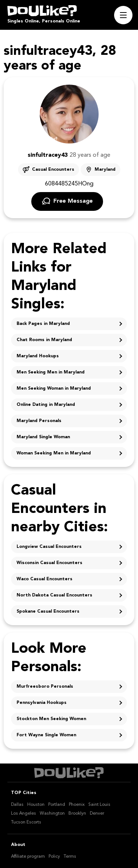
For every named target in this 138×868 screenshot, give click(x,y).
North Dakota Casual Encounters (54, 595)
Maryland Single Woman (43, 437)
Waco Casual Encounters (45, 579)
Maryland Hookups (38, 356)
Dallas (17, 805)
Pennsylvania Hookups (42, 703)
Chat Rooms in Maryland (44, 340)
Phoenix (77, 805)
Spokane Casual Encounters (48, 612)
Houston (36, 805)
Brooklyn (77, 814)
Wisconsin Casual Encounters (49, 563)
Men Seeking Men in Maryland (51, 372)
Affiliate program (28, 857)
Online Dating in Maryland (46, 405)
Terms (70, 857)
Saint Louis (99, 805)
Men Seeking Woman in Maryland (54, 389)
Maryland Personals (39, 421)
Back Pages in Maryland (43, 324)
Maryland (105, 170)
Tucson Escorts (26, 822)
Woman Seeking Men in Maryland (54, 453)
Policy (54, 857)
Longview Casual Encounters (49, 547)
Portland (57, 805)
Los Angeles (24, 814)
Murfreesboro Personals (45, 687)
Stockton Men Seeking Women (51, 719)
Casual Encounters (53, 170)
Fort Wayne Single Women (46, 735)
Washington (52, 814)
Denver (97, 814)
